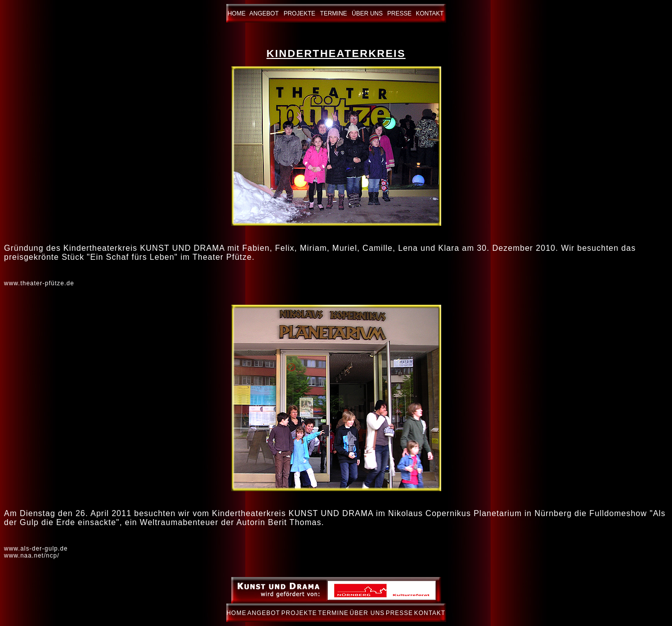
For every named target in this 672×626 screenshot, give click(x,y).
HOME (236, 13)
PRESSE (399, 13)
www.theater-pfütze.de (39, 283)
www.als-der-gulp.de (36, 549)
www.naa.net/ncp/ (32, 556)
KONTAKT (430, 13)
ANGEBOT (264, 13)
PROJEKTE (300, 13)
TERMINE (334, 13)
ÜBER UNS (367, 13)
